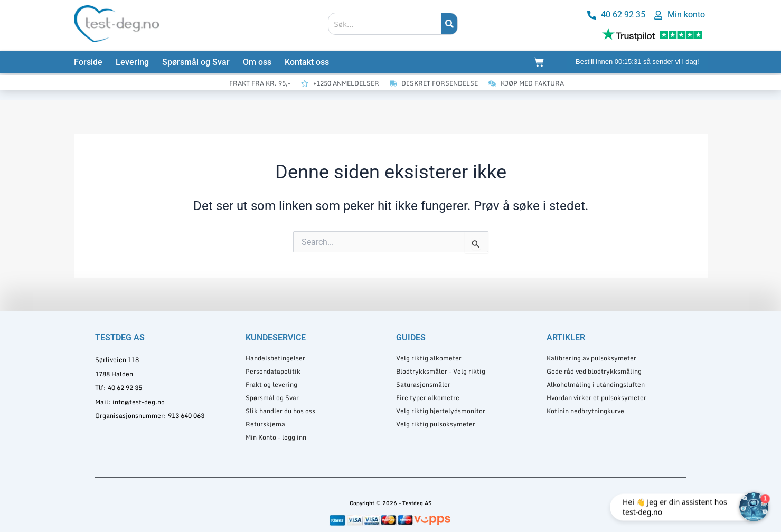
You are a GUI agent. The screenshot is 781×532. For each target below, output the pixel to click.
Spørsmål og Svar (196, 62)
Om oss (257, 62)
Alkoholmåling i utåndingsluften (596, 384)
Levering (132, 62)
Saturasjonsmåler (423, 384)
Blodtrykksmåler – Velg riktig (441, 371)
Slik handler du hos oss (280, 411)
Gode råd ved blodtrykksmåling (594, 371)
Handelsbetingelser (275, 358)
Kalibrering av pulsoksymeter (591, 358)
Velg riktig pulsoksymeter (436, 424)
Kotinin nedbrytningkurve (585, 411)
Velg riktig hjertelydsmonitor (441, 411)
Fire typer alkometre (428, 398)
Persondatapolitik (273, 371)
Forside (88, 62)
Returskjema (265, 424)
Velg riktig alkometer (429, 358)
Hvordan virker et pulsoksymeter (596, 398)
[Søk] (449, 24)
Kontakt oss (307, 62)
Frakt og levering (271, 384)
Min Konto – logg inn (276, 437)
